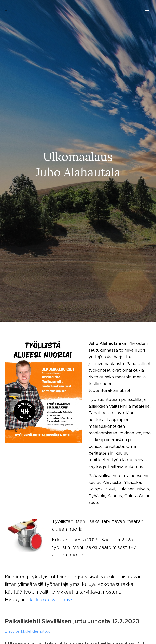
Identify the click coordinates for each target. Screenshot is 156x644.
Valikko (147, 10)
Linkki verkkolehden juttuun (29, 631)
